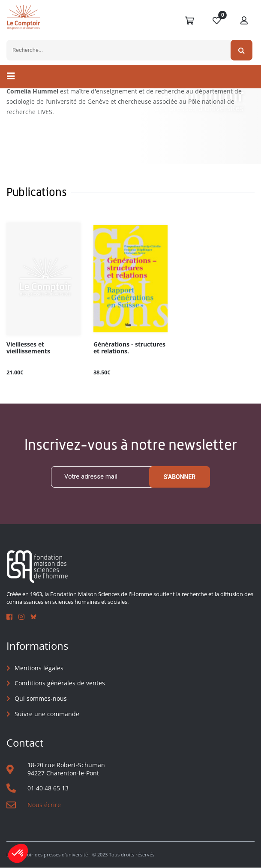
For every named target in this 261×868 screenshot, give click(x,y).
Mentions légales (39, 668)
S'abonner (180, 477)
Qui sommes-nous (41, 698)
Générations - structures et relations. (129, 348)
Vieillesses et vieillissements (28, 348)
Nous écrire (44, 805)
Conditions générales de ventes (60, 683)
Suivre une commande (47, 714)
